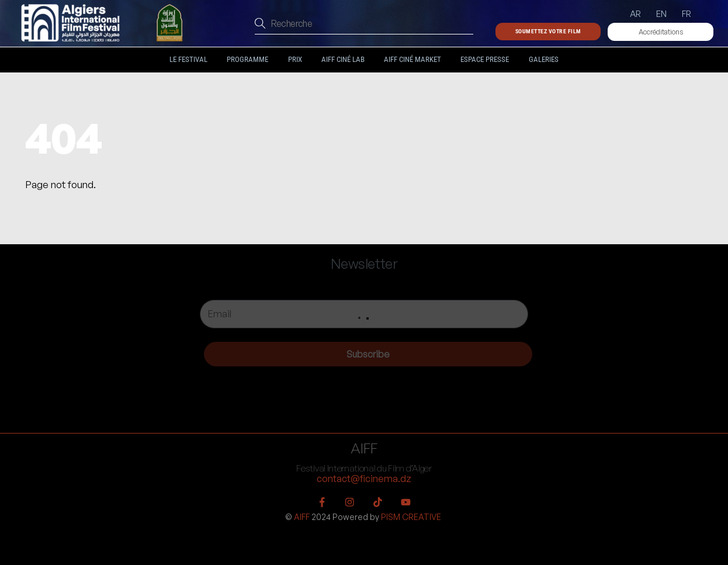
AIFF (302, 517)
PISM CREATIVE (411, 517)
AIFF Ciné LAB (343, 59)
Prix (295, 59)
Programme (247, 59)
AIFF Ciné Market (412, 59)
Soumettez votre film (548, 31)
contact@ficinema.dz (364, 479)
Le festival (188, 59)
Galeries (544, 59)
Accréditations (661, 32)
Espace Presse (485, 59)
